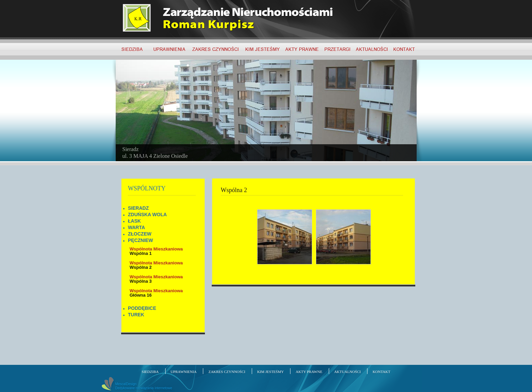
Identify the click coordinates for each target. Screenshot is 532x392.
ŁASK (134, 221)
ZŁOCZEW (140, 234)
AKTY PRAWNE (309, 372)
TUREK (136, 315)
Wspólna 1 (156, 251)
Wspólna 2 (156, 265)
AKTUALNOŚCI (347, 372)
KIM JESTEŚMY (271, 372)
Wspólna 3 (156, 279)
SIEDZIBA (150, 372)
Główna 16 (156, 293)
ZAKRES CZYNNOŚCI (227, 372)
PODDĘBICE (142, 308)
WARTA (136, 227)
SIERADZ (138, 208)
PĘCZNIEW (140, 240)
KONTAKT (381, 372)
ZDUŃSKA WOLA (147, 214)
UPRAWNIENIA (184, 372)
